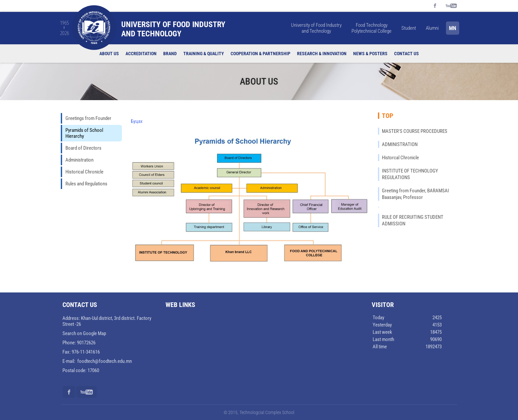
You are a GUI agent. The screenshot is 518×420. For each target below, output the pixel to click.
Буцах (137, 121)
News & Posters (370, 54)
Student (409, 28)
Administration (79, 160)
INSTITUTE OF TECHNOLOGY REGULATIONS (410, 174)
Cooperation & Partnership (260, 54)
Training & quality (204, 54)
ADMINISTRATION (400, 144)
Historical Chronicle (84, 172)
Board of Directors (83, 148)
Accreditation (141, 54)
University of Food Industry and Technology (316, 28)
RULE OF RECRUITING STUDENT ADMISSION (413, 220)
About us (109, 54)
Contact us (407, 54)
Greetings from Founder (88, 118)
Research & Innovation (322, 54)
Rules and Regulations (86, 184)
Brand (170, 54)
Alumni (432, 28)
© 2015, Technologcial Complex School (259, 412)
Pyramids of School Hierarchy (84, 133)
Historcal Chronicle (400, 158)
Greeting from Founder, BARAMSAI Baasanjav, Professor (415, 194)
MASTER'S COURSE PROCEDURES (415, 131)
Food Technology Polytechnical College (371, 28)
